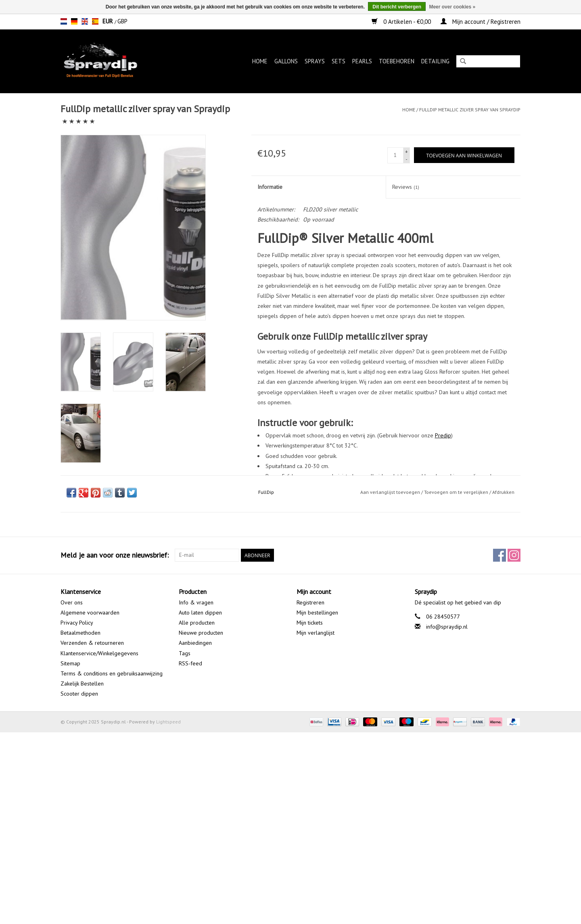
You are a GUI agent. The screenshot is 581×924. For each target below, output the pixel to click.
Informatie (270, 187)
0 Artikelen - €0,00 (402, 22)
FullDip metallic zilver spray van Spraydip (470, 110)
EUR (109, 21)
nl (64, 21)
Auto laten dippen (200, 613)
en (85, 21)
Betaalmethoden (80, 633)
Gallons (286, 61)
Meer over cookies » (452, 7)
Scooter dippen (79, 694)
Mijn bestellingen (317, 613)
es (95, 21)
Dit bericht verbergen (397, 7)
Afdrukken (503, 492)
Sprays (315, 61)
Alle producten (197, 623)
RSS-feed (190, 663)
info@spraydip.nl (447, 627)
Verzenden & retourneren (92, 643)
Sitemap (70, 663)
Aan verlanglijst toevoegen (390, 492)
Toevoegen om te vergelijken (457, 492)
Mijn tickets (310, 623)
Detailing (435, 61)
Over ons (72, 602)
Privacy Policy (77, 623)
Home (260, 61)
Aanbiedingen (195, 643)
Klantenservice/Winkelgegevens (99, 653)
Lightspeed (168, 722)
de (74, 21)
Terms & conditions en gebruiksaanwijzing (112, 673)
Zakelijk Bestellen (82, 684)
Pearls (362, 61)
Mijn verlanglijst (316, 633)
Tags (185, 653)
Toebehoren (397, 61)
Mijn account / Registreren (481, 22)
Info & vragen (196, 602)
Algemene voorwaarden (90, 613)
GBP (122, 21)
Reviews (406, 187)
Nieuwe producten (201, 633)
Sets (339, 61)
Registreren (310, 602)
